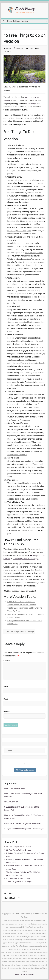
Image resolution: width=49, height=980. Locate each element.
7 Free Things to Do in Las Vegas (19, 882)
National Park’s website (20, 530)
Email (6, 699)
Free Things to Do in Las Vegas (26, 559)
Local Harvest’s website (17, 455)
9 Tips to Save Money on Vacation (21, 602)
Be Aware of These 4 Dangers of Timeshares (22, 823)
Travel (31, 48)
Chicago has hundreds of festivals (21, 322)
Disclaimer (30, 974)
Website (7, 712)
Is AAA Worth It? (11, 802)
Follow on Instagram (25, 770)
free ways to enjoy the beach (33, 363)
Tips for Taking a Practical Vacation (22, 605)
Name (7, 686)
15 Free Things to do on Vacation (24, 38)
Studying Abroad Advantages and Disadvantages (24, 829)
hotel (30, 218)
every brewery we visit (34, 253)
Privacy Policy (20, 974)
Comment (8, 661)
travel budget (32, 104)
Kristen (9, 48)
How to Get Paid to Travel (15, 788)
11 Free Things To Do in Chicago (19, 632)
